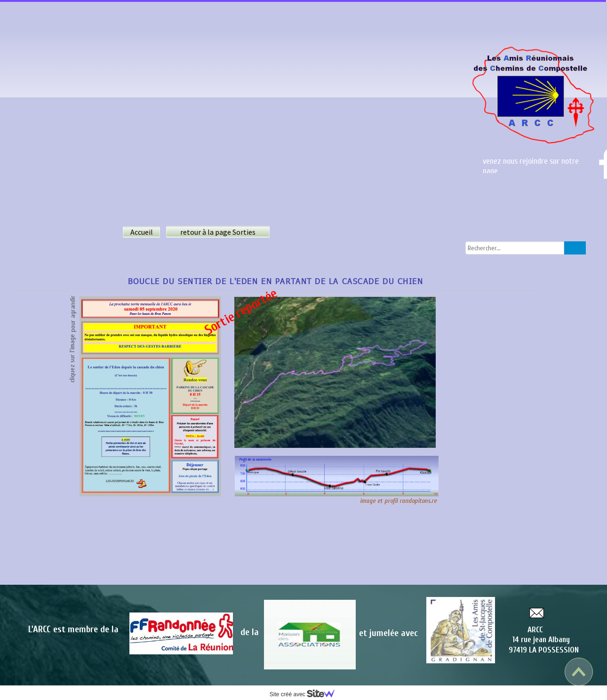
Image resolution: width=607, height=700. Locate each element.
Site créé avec (306, 694)
